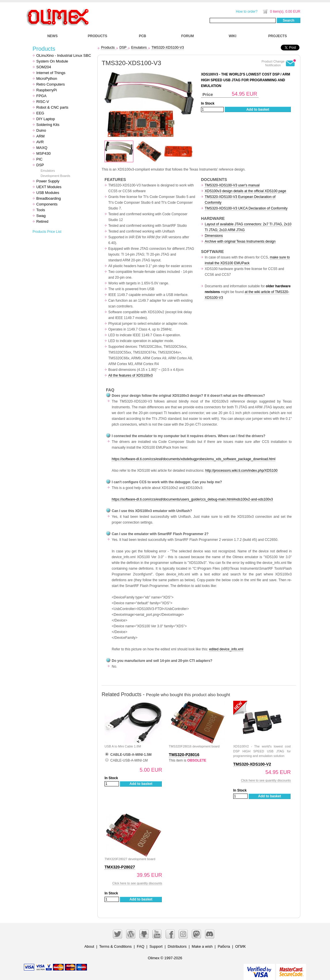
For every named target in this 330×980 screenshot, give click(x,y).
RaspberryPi (47, 90)
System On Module (52, 61)
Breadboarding (49, 198)
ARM (40, 136)
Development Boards (55, 176)
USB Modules (48, 193)
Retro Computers (51, 84)
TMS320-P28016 (184, 755)
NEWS (52, 36)
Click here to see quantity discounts (266, 780)
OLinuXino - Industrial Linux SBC (64, 55)
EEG (40, 113)
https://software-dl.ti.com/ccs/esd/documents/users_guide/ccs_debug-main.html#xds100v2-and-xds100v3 (192, 499)
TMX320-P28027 (120, 867)
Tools (41, 210)
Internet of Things (51, 73)
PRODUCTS (97, 36)
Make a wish (202, 946)
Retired (42, 221)
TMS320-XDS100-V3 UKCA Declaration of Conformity (246, 208)
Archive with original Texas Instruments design (240, 241)
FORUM (187, 36)
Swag (41, 216)
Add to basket (258, 109)
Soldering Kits (48, 125)
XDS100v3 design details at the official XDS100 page (245, 191)
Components (47, 204)
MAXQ (42, 148)
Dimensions (214, 236)
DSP (40, 165)
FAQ (141, 946)
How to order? (247, 12)
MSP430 (43, 153)
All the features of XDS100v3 (130, 375)
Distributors (177, 946)
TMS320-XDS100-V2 (252, 764)
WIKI (233, 36)
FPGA (41, 96)
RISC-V (43, 102)
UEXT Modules (49, 187)
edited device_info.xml (226, 649)
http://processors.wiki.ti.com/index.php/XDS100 (241, 471)
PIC (39, 159)
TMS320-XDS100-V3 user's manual (232, 185)
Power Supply (48, 181)
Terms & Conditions (116, 946)
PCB (142, 36)
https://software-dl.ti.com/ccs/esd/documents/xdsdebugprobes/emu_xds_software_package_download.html (194, 459)
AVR (40, 142)
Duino (41, 130)
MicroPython (47, 79)
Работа (224, 946)
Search (289, 20)
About (89, 946)
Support (156, 946)
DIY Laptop (46, 119)
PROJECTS (278, 36)
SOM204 (44, 67)
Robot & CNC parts (52, 107)
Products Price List (47, 232)
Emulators (48, 171)
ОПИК (240, 946)
